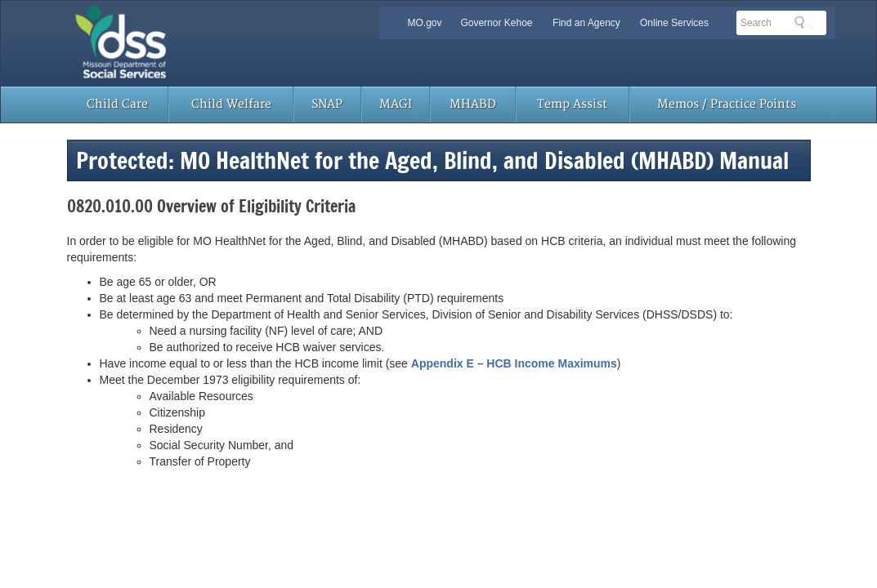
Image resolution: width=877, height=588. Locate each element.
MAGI (396, 104)
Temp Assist (572, 104)
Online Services (674, 23)
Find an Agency (586, 23)
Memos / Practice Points (727, 104)
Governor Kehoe (496, 23)
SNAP (327, 104)
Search (804, 22)
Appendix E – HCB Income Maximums (514, 363)
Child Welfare (231, 104)
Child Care (117, 104)
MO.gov (425, 23)
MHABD (473, 104)
